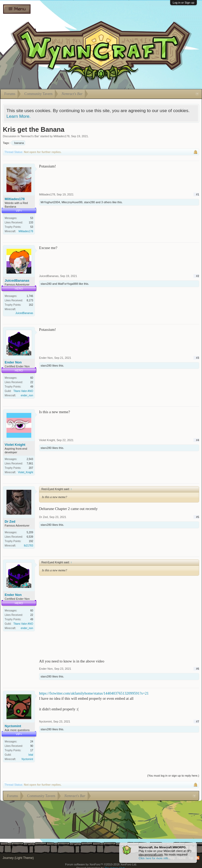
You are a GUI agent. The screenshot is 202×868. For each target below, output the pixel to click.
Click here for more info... (155, 858)
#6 (198, 669)
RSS (198, 858)
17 (32, 750)
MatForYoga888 (68, 284)
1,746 (30, 296)
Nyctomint (13, 726)
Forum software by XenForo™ (101, 864)
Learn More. (18, 116)
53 (32, 218)
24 (32, 742)
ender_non (27, 395)
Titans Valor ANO (23, 391)
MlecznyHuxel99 (72, 202)
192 (31, 541)
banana (18, 143)
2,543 (30, 459)
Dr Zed (10, 521)
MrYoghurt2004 (50, 202)
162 (31, 305)
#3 (198, 358)
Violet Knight (15, 445)
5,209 (30, 532)
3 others (106, 202)
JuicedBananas (17, 280)
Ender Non (13, 362)
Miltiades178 (62, 136)
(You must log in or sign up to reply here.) (173, 776)
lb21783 (28, 546)
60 (32, 378)
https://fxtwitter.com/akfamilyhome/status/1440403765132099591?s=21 (94, 693)
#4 (198, 440)
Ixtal (31, 755)
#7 (198, 721)
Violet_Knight (25, 472)
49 (32, 387)
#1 (198, 194)
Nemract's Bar (30, 136)
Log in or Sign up (184, 3)
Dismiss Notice (193, 846)
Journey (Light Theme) (18, 858)
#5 (198, 517)
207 (31, 468)
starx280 (89, 202)
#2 (198, 276)
